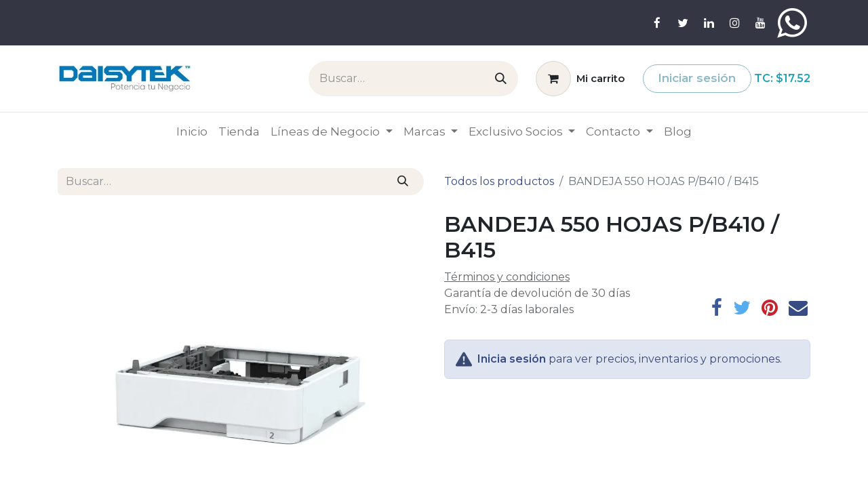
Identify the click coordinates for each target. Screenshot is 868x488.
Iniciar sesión (697, 78)
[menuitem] (192, 132)
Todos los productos (499, 181)
